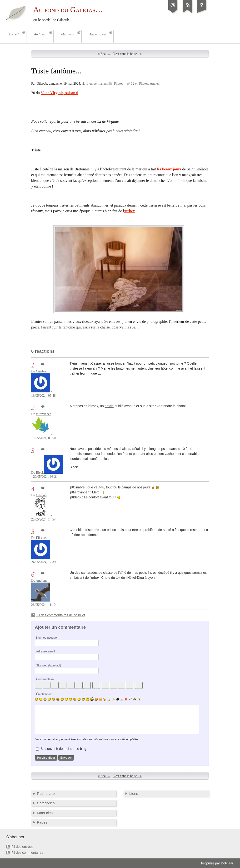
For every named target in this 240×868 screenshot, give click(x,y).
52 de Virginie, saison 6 (59, 93)
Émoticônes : (45, 694)
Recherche (46, 793)
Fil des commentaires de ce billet (61, 615)
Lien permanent (97, 84)
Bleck (40, 473)
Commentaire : (46, 679)
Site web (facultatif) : (49, 665)
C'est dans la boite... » (127, 54)
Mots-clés (45, 813)
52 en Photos (140, 84)
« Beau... (104, 54)
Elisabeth (42, 538)
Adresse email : (46, 651)
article (109, 406)
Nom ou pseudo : (47, 638)
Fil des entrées (22, 847)
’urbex (129, 211)
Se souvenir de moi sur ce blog (63, 749)
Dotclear (227, 863)
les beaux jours (169, 169)
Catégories (46, 803)
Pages (42, 822)
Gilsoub (41, 495)
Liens (134, 793)
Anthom (41, 581)
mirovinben (44, 414)
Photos (119, 84)
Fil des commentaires (27, 853)
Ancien (155, 84)
